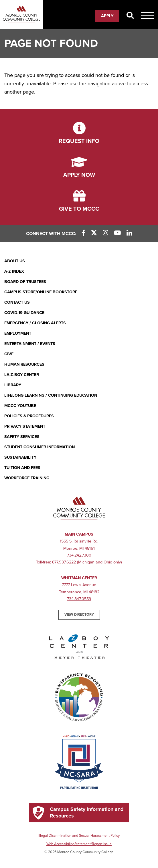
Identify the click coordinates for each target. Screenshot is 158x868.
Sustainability (20, 457)
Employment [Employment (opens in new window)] (18, 333)
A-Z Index (14, 271)
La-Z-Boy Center (22, 375)
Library (13, 385)
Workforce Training (27, 478)
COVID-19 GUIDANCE (24, 313)
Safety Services (22, 437)
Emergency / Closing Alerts (35, 323)
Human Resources (24, 364)
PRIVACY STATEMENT (25, 426)
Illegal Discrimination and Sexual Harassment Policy (79, 836)
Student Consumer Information (39, 447)
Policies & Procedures (29, 416)
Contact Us (17, 302)
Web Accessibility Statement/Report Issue (79, 844)
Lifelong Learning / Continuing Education (51, 395)
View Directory (79, 615)
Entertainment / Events (30, 344)
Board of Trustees (25, 282)
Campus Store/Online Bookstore (41, 292)
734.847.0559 (79, 599)
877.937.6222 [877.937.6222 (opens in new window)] (64, 562)
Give (9, 354)
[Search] (130, 16)
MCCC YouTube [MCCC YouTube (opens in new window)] (20, 406)
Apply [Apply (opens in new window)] (107, 16)
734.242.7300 (79, 555)
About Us (15, 261)
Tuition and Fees (22, 468)
